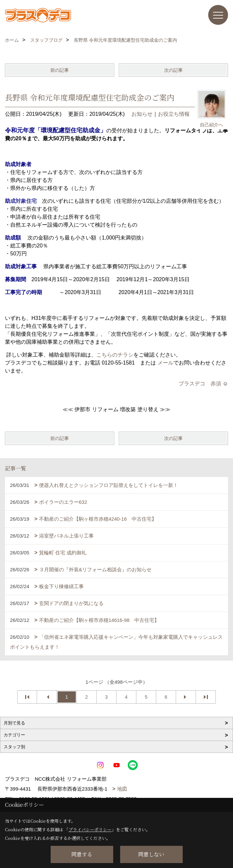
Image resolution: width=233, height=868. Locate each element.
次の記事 (173, 70)
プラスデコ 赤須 (200, 384)
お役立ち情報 (174, 114)
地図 (122, 789)
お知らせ (142, 114)
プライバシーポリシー (90, 829)
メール (165, 363)
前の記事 (60, 70)
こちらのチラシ (115, 355)
